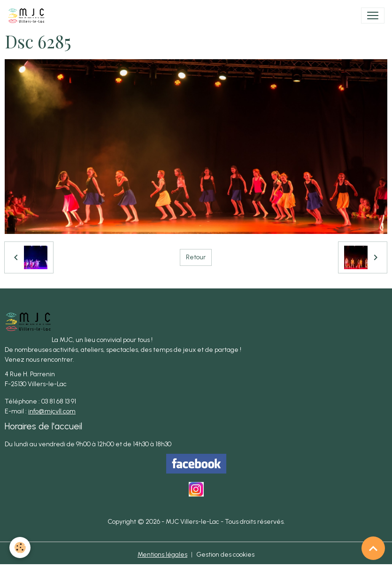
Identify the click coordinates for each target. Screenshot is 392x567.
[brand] (28, 16)
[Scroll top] (373, 548)
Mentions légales (162, 555)
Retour (196, 257)
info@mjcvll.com (52, 411)
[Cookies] (20, 548)
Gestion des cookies (225, 555)
